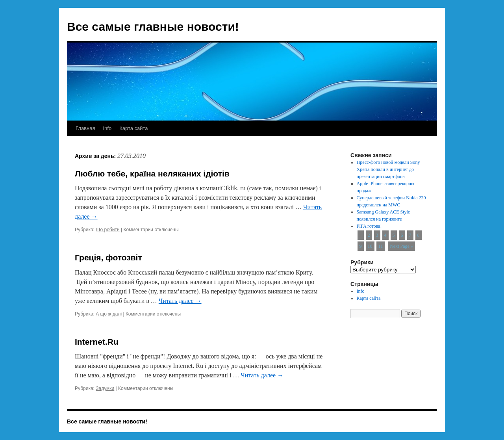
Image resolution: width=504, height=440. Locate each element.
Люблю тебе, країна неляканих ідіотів (152, 174)
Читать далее (180, 301)
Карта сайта (133, 128)
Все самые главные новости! (153, 27)
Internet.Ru (97, 342)
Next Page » (401, 246)
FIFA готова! (369, 226)
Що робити (107, 230)
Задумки (105, 388)
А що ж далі (109, 314)
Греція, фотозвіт (108, 257)
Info (107, 128)
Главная (85, 128)
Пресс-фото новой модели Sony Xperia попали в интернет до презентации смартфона (388, 169)
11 (381, 246)
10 (370, 246)
